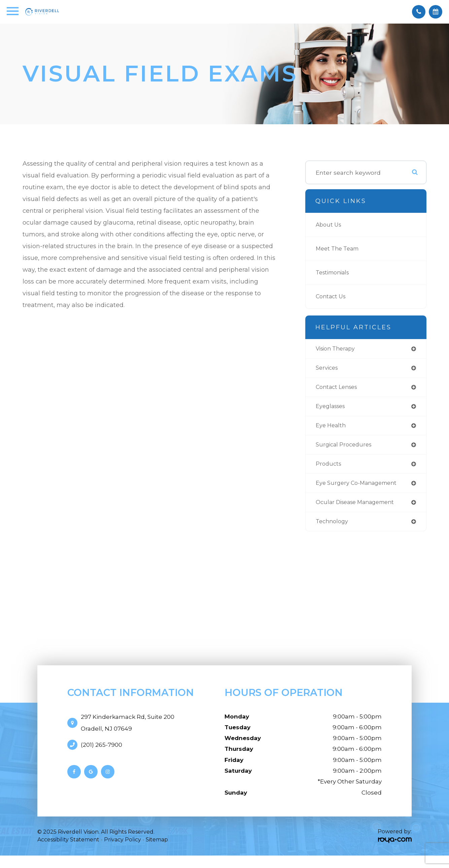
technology (333, 527)
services (328, 369)
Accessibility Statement (68, 846)
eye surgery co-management (360, 487)
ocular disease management (360, 507)
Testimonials (335, 273)
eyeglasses (332, 408)
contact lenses (339, 389)
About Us (330, 225)
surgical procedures (346, 448)
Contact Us (332, 296)
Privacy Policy (123, 846)
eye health (332, 428)
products (329, 468)
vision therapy (338, 349)
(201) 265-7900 (101, 750)
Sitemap (157, 846)
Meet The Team (340, 249)
